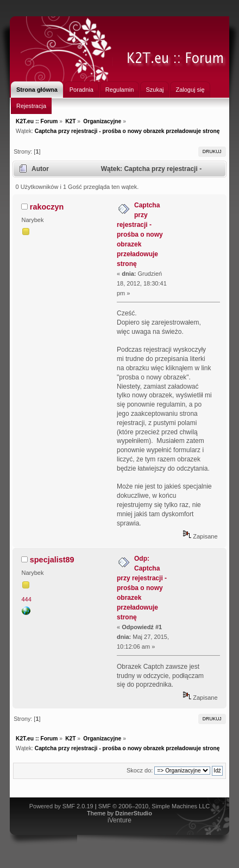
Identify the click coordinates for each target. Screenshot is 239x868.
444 (27, 599)
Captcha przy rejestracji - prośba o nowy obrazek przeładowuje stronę (140, 235)
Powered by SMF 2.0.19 (61, 806)
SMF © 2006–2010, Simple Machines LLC (154, 806)
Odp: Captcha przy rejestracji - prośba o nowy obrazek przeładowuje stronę (142, 588)
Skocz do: (140, 770)
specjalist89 (52, 560)
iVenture (119, 820)
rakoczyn (47, 207)
